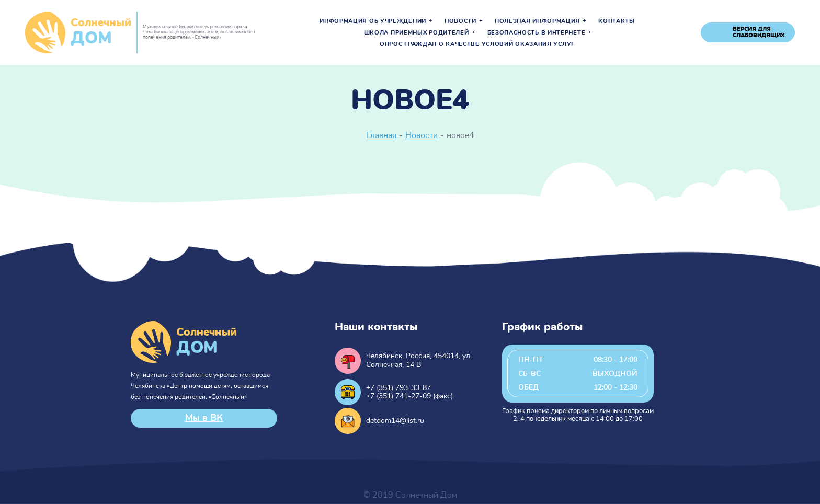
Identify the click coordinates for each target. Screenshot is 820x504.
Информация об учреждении (373, 21)
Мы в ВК (204, 418)
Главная (381, 135)
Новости (460, 21)
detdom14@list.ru (395, 421)
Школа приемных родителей (417, 33)
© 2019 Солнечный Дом (410, 495)
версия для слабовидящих (759, 32)
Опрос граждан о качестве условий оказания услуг (477, 44)
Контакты (617, 21)
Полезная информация (537, 21)
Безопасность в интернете (537, 33)
